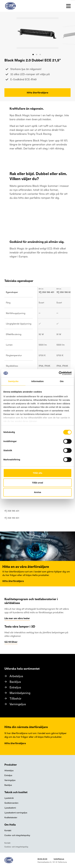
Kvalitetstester (11, 817)
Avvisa (37, 492)
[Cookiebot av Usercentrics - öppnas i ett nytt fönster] (59, 373)
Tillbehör (15, 698)
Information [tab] (37, 381)
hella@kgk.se (59, 859)
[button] (33, 55)
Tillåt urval (38, 483)
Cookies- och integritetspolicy (16, 847)
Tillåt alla (37, 473)
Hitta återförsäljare (37, 92)
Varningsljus (18, 704)
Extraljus (15, 687)
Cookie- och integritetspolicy (17, 835)
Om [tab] (62, 381)
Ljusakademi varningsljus (16, 813)
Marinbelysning (20, 693)
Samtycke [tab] (13, 381)
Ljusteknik (9, 798)
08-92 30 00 (42, 859)
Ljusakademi (10, 808)
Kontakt (8, 830)
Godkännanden (11, 803)
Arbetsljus (16, 676)
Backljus (15, 682)
